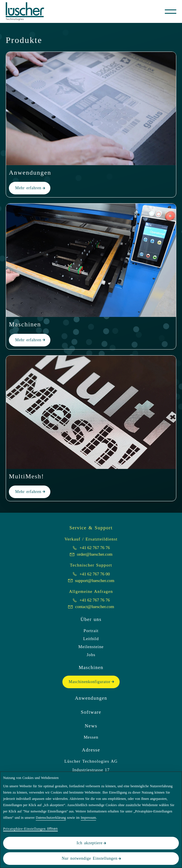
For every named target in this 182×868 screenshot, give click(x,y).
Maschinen (91, 667)
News (91, 726)
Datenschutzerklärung (51, 818)
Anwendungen (91, 698)
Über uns (91, 619)
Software (91, 712)
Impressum (88, 818)
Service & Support (91, 528)
